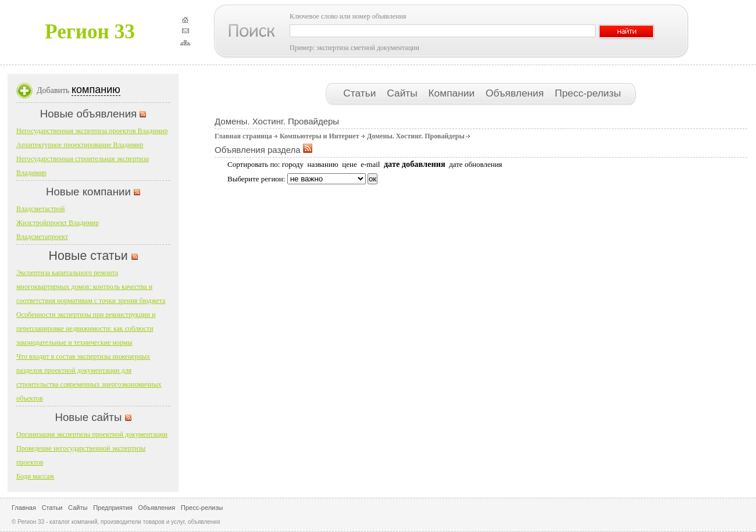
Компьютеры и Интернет (320, 136)
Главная (24, 508)
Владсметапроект (42, 237)
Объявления (516, 93)
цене (349, 164)
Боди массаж (35, 476)
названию (322, 164)
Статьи (361, 93)
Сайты (403, 93)
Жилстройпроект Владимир (58, 223)
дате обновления (475, 164)
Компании (453, 93)
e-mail (370, 164)
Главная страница (243, 136)
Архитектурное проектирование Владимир (80, 145)
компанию (96, 90)
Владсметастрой (41, 209)
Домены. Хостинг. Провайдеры (416, 136)
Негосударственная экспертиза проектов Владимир (92, 131)
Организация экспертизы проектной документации (92, 434)
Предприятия (113, 508)
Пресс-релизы (588, 93)
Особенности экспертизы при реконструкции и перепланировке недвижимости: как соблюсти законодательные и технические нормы (86, 329)
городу (293, 164)
